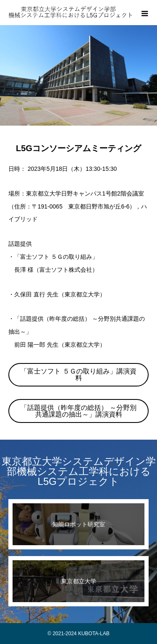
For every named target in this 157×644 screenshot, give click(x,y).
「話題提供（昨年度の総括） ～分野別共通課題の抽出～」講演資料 (78, 411)
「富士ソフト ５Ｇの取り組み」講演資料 (78, 375)
